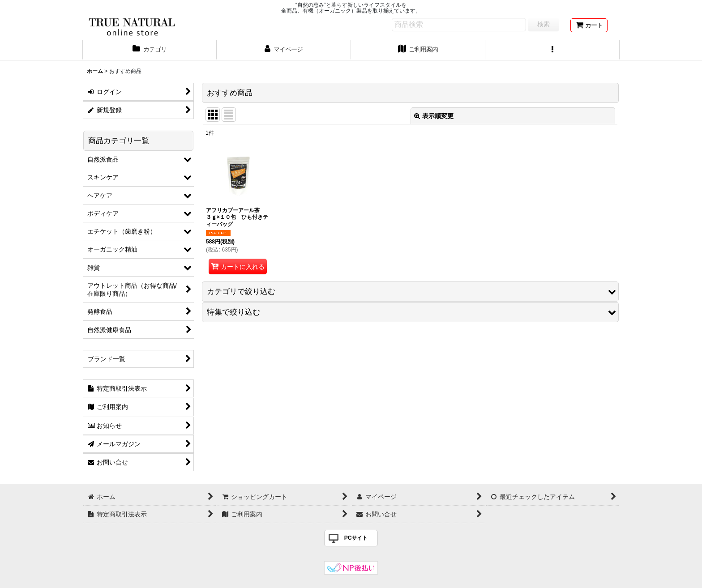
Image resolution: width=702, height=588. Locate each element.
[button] (552, 50)
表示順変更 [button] (434, 116)
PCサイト (356, 538)
